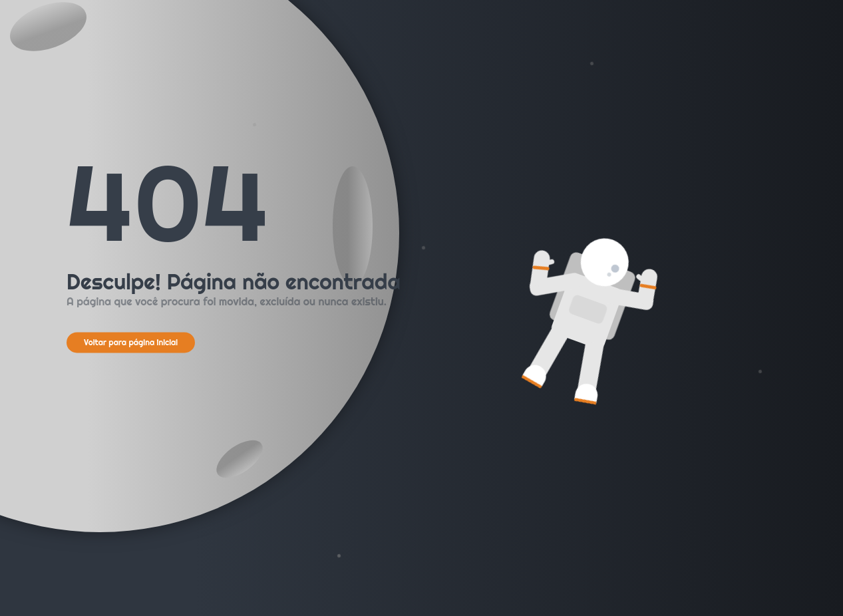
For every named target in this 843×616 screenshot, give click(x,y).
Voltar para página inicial (131, 342)
